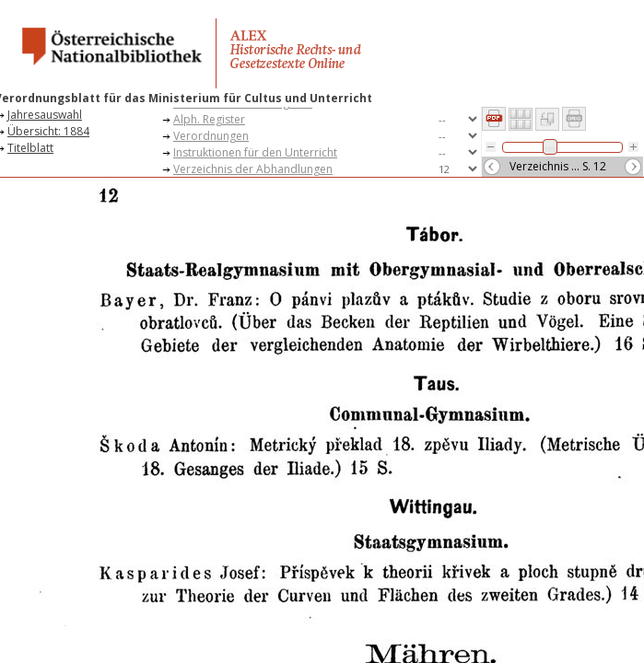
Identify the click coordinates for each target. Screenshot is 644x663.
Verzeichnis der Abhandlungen (253, 169)
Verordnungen (211, 136)
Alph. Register (209, 119)
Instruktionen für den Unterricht (255, 152)
